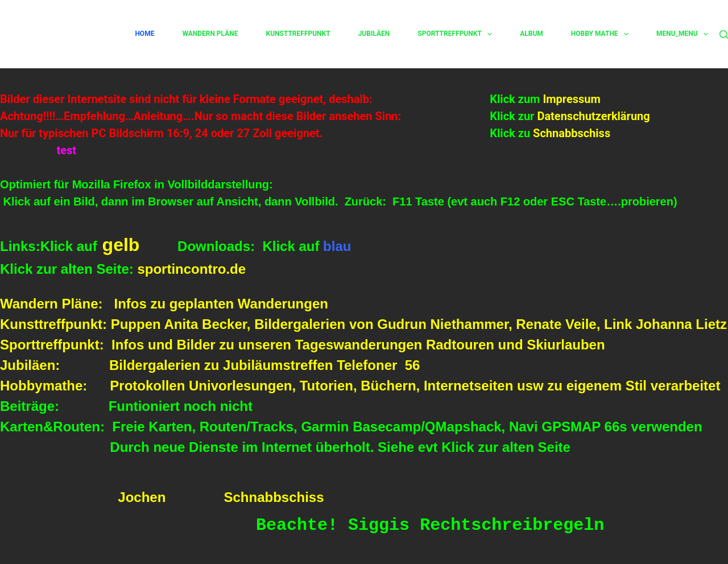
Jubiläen (374, 34)
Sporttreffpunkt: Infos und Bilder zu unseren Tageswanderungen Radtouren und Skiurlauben (303, 345)
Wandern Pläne (210, 34)
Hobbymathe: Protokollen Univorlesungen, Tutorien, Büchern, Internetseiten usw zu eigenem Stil (325, 386)
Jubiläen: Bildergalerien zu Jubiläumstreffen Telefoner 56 (210, 365)
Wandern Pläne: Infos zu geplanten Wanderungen (164, 304)
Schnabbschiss (570, 133)
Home (144, 34)
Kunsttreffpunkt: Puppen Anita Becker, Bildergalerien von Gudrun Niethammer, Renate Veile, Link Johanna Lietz (363, 324)
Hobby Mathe (600, 34)
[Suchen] (724, 34)
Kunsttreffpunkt (298, 34)
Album (531, 34)
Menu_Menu (682, 34)
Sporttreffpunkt (455, 34)
